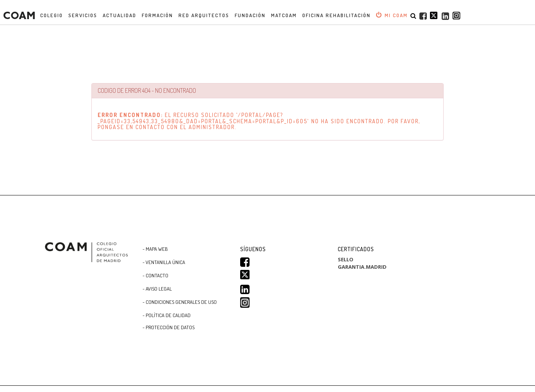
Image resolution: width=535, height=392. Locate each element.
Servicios (83, 15)
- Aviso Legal (157, 289)
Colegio (52, 15)
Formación (157, 15)
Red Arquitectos (204, 15)
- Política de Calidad (167, 315)
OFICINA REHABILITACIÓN (336, 15)
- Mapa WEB (155, 249)
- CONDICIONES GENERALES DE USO (180, 302)
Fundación (250, 15)
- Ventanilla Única (164, 262)
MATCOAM (284, 15)
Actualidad (119, 15)
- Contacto (155, 275)
